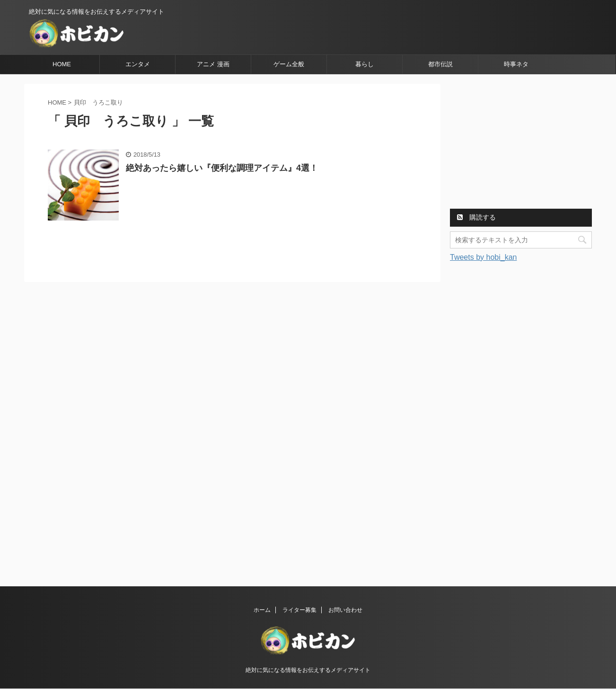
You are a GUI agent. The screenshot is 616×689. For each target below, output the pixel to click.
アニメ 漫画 (213, 64)
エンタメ (138, 64)
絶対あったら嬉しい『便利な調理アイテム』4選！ (222, 168)
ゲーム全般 (289, 64)
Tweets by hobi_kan (483, 257)
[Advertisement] (521, 143)
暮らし (365, 64)
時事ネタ (516, 64)
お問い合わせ (345, 610)
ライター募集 (299, 610)
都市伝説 (440, 64)
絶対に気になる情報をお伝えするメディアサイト (308, 670)
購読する (476, 217)
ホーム (262, 610)
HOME (62, 64)
